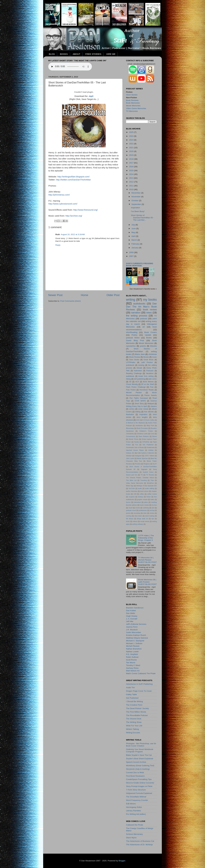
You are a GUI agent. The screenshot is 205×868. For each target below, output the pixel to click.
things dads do (142, 519)
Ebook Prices (134, 439)
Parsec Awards (151, 395)
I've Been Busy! (138, 211)
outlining (146, 508)
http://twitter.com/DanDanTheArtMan (73, 180)
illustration (130, 414)
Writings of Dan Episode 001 (147, 486)
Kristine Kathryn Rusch (136, 635)
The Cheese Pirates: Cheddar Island (140, 478)
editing (138, 412)
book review (150, 309)
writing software (138, 524)
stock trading (150, 516)
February (136, 244)
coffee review (152, 494)
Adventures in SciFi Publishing (139, 684)
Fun (137, 445)
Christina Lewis (142, 434)
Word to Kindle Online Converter (140, 783)
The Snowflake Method (136, 797)
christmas (153, 354)
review (152, 513)
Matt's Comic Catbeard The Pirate (141, 673)
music (154, 357)
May (134, 232)
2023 (132, 140)
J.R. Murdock (132, 630)
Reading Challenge (134, 373)
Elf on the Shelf (148, 384)
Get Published (148, 445)
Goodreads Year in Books (135, 447)
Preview (138, 464)
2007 (132, 256)
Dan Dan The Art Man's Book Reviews (141, 307)
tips (153, 519)
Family (137, 442)
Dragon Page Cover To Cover (139, 691)
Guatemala (151, 447)
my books (150, 300)
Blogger (122, 861)
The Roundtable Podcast (137, 715)
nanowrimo (131, 346)
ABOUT (76, 54)
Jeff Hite (130, 621)
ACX (137, 382)
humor (128, 502)
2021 (132, 148)
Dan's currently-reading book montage (140, 265)
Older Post (113, 295)
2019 (132, 155)
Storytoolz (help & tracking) (138, 769)
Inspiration (136, 208)
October (135, 201)
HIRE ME (111, 54)
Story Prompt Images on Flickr (139, 786)
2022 (132, 144)
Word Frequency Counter (137, 800)
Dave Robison (144, 436)
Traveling (143, 480)
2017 (132, 163)
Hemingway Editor (134, 807)
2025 (132, 132)
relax (145, 513)
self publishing (140, 379)
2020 (132, 151)
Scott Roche (131, 660)
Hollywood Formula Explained (139, 793)
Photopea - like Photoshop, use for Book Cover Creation (141, 745)
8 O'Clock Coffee (148, 420)
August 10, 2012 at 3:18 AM (73, 234)
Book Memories (133, 103)
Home (84, 295)
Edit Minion (131, 804)
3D (130, 382)
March (134, 240)
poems (143, 346)
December (136, 193)
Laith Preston (147, 362)
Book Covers (151, 332)
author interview (132, 491)
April (134, 236)
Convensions (131, 436)
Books (149, 338)
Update (148, 335)
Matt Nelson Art (133, 671)
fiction (149, 497)
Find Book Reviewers (135, 776)
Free (152, 387)
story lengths (142, 417)
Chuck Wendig (132, 384)
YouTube (132, 488)
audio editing (150, 488)
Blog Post (150, 426)
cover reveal (143, 409)
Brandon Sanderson (135, 608)
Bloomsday (130, 428)
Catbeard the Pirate (135, 825)
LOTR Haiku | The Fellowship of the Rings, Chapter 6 (146, 538)
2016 (132, 167)
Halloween (138, 371)
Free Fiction (131, 390)
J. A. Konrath (132, 619)
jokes (146, 502)
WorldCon (150, 483)
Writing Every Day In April (137, 406)
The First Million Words (136, 712)
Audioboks (139, 426)
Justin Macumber (134, 632)
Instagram (138, 456)
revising (141, 365)
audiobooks (139, 304)
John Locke (130, 458)
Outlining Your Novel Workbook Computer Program (140, 750)
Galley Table (131, 694)
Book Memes (148, 382)
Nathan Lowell (132, 652)
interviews (137, 502)
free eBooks (149, 412)
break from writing (146, 376)
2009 (132, 252)
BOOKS (64, 54)
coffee (142, 494)
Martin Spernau (142, 458)
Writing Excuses (133, 733)
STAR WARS (140, 401)
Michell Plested (134, 393)
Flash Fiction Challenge (136, 387)
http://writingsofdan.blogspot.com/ (73, 177)
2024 (132, 136)
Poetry (134, 335)
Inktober (129, 456)
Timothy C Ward (133, 665)
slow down (138, 516)
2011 (132, 186)
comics (132, 409)
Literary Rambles (133, 811)
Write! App (130, 486)
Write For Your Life (134, 726)
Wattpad (151, 404)
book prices (144, 491)
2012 (132, 182)
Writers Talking (132, 729)
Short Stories (132, 95)
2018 (132, 159)
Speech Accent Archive (136, 762)
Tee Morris (131, 663)
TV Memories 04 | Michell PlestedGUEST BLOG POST (147, 560)
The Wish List (131, 480)
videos (135, 521)
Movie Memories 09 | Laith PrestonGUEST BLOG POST (147, 582)
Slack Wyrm (131, 838)
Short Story (139, 404)
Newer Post (55, 295)
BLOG (52, 54)
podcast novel (131, 510)
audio (140, 488)
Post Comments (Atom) (71, 301)
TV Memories (132, 111)
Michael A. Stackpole (135, 641)
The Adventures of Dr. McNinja (139, 845)
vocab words (145, 521)
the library (130, 519)
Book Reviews (132, 100)
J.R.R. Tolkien (149, 456)
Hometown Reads (147, 390)
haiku (152, 499)
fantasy (141, 497)
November (136, 197)
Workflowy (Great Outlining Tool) (140, 766)
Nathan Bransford (134, 649)
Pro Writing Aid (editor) (136, 814)
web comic (153, 379)
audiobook (130, 376)
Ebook (154, 436)
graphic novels (142, 499)
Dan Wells (130, 613)
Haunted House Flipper (135, 450)
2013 (132, 178)
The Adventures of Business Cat (140, 841)
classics (154, 406)
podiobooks (143, 510)
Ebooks (153, 346)
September (137, 204)
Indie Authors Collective (146, 453)
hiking (128, 379)
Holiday (151, 450)
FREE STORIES (93, 54)
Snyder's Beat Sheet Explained (140, 759)
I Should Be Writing (134, 701)
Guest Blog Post (135, 340)
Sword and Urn (132, 475)
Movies (146, 357)
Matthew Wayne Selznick (137, 638)
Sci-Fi (155, 464)
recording (137, 513)
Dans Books (134, 360)
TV (142, 475)
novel (130, 508)
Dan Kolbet (131, 611)
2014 (132, 174)
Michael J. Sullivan (134, 643)
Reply (58, 245)
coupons (132, 497)
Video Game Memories (136, 108)
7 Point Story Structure (136, 790)
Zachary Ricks (132, 668)
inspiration (143, 414)
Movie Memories (133, 106)
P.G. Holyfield (132, 654)
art (144, 327)
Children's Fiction (146, 431)
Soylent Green (148, 472)
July (133, 225)
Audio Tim (130, 688)
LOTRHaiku (131, 362)
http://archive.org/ (74, 216)
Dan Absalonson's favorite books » (143, 289)
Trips (152, 480)
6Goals (139, 368)
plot (153, 508)
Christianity (130, 434)
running (129, 516)
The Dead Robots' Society (137, 708)
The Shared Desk (134, 719)
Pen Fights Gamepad (139, 398)
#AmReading (132, 332)
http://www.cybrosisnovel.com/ (63, 204)
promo (128, 513)
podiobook (130, 365)
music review (144, 505)
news (149, 313)
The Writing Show (134, 722)
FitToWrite (146, 442)
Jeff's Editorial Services (136, 624)
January (135, 248)
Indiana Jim (130, 453)
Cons (152, 434)
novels (138, 508)
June (134, 228)
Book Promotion (142, 428)
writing (131, 300)
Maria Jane (140, 354)
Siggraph (144, 469)
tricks (128, 521)
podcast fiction (133, 338)
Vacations (150, 373)
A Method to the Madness (136, 423)
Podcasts (150, 371)
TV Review (150, 475)
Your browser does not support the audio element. (70, 67)
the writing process (137, 316)
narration (136, 313)
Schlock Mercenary (134, 834)
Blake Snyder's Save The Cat (139, 755)
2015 (132, 170)
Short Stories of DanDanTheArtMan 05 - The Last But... (142, 218)
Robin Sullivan (132, 657)
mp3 (91, 96)
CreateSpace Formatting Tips (139, 779)
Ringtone (147, 464)
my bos (154, 505)
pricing (152, 510)
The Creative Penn (134, 705)
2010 (132, 189)
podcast (144, 319)
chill (135, 494)
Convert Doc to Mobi (135, 772)
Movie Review (135, 357)
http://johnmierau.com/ (59, 195)
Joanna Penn (132, 627)
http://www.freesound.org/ (85, 210)
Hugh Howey (132, 616)
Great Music (149, 360)
